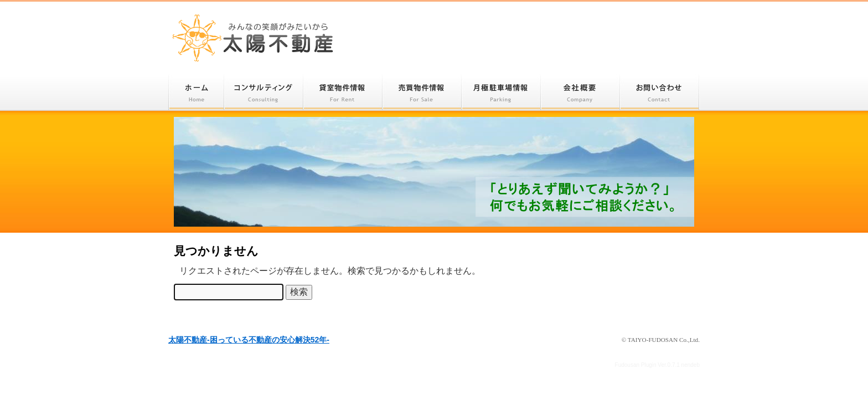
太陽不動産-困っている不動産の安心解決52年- (254, 37)
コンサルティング (264, 92)
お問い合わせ (660, 92)
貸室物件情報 (343, 92)
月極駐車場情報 (501, 92)
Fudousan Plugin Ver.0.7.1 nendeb (657, 365)
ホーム (196, 92)
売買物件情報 (422, 92)
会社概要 (580, 92)
